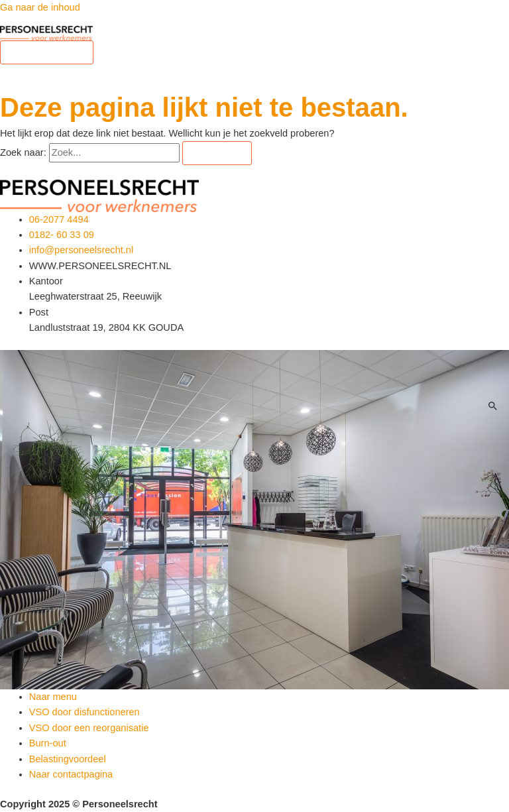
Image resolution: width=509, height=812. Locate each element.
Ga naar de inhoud (40, 7)
